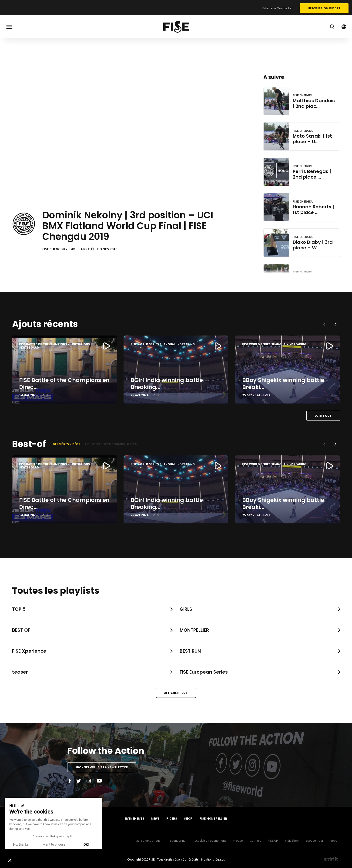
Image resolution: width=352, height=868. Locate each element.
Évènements (135, 818)
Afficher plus (176, 693)
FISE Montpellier (213, 818)
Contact (255, 841)
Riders (172, 818)
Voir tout (323, 416)
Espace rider (315, 841)
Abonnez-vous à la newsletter (102, 767)
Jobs (334, 841)
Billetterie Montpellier (278, 8)
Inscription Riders (324, 8)
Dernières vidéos (67, 444)
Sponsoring (178, 841)
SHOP (188, 818)
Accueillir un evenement (209, 841)
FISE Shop (292, 841)
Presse (238, 841)
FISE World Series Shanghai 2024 (111, 444)
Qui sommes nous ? (149, 841)
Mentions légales (213, 859)
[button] (335, 324)
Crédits (194, 859)
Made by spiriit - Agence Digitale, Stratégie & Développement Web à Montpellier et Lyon (331, 859)
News (155, 818)
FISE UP (273, 841)
